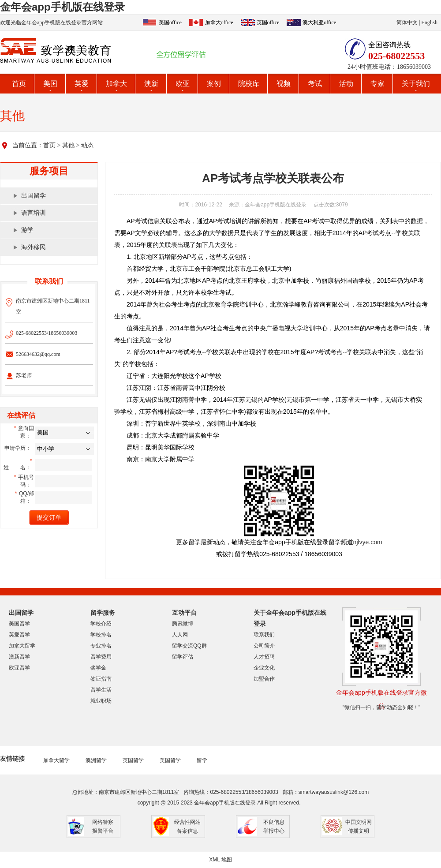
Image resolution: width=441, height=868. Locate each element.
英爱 (82, 84)
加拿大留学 (22, 646)
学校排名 (101, 635)
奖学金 (98, 668)
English (429, 22)
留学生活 (101, 690)
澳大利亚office (319, 22)
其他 (68, 145)
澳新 (151, 84)
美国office (170, 22)
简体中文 (407, 22)
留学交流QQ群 (189, 646)
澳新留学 (19, 657)
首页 (19, 84)
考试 (315, 84)
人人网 (180, 635)
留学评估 (183, 657)
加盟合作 (264, 679)
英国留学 (133, 760)
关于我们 (416, 84)
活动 (346, 84)
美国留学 (19, 624)
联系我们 (264, 635)
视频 (284, 84)
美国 (50, 84)
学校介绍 (101, 624)
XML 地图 (220, 860)
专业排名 (101, 646)
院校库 (249, 84)
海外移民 (34, 247)
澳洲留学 (96, 760)
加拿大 (116, 84)
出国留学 (34, 196)
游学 (27, 230)
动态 (87, 145)
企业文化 (264, 668)
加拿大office (219, 22)
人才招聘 (264, 657)
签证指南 (101, 679)
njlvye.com (368, 542)
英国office (268, 22)
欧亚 (183, 84)
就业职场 (101, 701)
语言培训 (34, 213)
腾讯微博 (183, 624)
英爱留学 (19, 635)
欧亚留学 (19, 668)
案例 (214, 84)
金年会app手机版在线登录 (62, 7)
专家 (377, 84)
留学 (202, 760)
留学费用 (101, 657)
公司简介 (264, 646)
